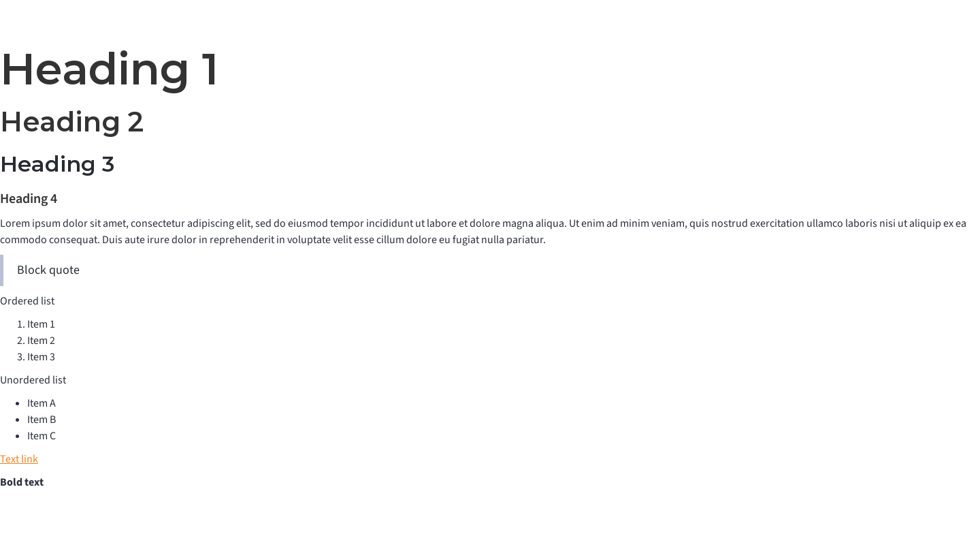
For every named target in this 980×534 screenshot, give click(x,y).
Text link (19, 459)
